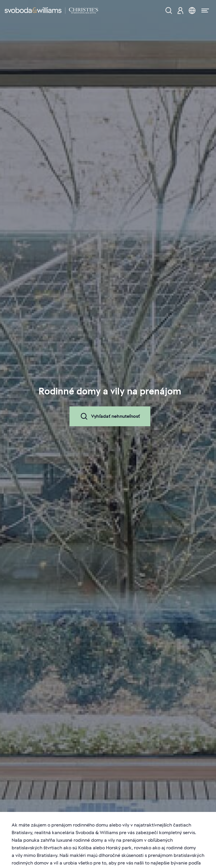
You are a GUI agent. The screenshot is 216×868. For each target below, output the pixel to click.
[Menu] (203, 11)
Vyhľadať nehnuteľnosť (110, 416)
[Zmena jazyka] (192, 11)
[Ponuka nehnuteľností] (169, 11)
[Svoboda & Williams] (51, 11)
